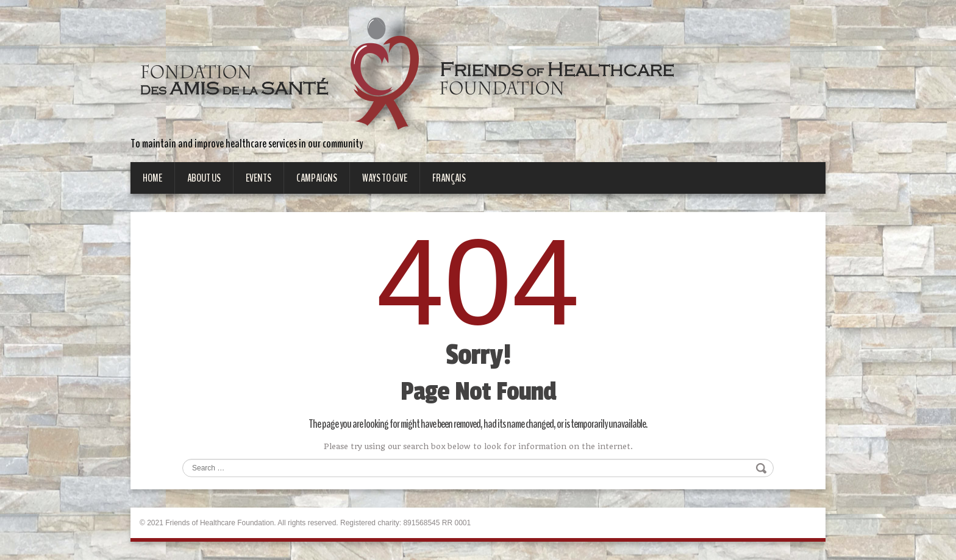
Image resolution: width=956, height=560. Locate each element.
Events (259, 178)
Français (449, 178)
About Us (204, 178)
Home (152, 178)
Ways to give (385, 178)
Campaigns (317, 178)
